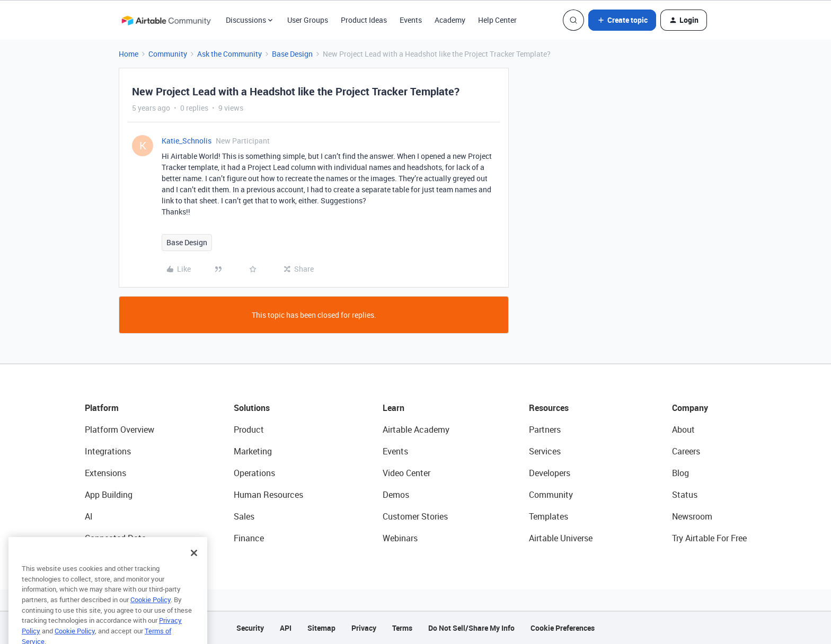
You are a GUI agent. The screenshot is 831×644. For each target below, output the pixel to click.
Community (168, 54)
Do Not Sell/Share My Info (471, 628)
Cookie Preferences (563, 628)
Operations (254, 473)
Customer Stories (415, 516)
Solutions (252, 408)
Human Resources (268, 495)
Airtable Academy (416, 430)
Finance (249, 538)
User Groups (308, 20)
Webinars (400, 538)
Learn (394, 408)
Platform (102, 408)
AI (89, 516)
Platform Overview (120, 430)
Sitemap (321, 628)
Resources (549, 408)
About (683, 430)
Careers (686, 451)
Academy (450, 20)
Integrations (108, 451)
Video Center (406, 473)
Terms (402, 628)
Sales (244, 516)
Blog (680, 473)
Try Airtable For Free (709, 538)
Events (411, 20)
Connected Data (116, 538)
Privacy (364, 628)
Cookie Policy (151, 616)
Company (690, 408)
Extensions (105, 473)
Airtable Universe (561, 538)
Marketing (253, 451)
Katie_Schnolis (187, 141)
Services (545, 451)
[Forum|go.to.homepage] (166, 20)
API (286, 628)
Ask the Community (229, 54)
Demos (396, 495)
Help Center (497, 20)
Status (685, 495)
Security (250, 628)
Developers (550, 473)
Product (249, 430)
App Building (109, 495)
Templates (549, 516)
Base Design (292, 54)
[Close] (194, 569)
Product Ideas (364, 20)
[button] (622, 20)
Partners (545, 430)
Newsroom (692, 516)
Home (129, 54)
